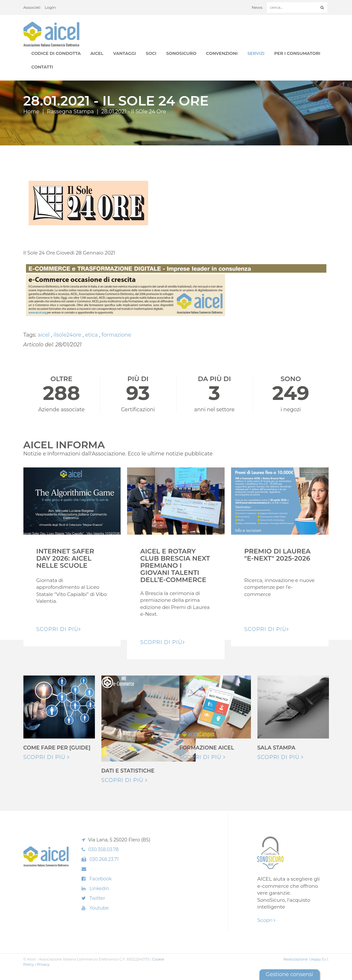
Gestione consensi (289, 974)
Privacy (43, 964)
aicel (44, 335)
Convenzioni (222, 53)
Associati (32, 7)
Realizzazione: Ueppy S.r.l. (306, 959)
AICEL (97, 53)
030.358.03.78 (103, 850)
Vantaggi (124, 53)
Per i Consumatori (297, 53)
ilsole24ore (68, 335)
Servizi (256, 53)
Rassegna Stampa (70, 112)
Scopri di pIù (59, 629)
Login (50, 7)
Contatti (42, 67)
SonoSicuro (181, 53)
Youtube (99, 908)
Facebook (100, 879)
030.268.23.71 (104, 859)
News (257, 7)
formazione (117, 335)
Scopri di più (46, 757)
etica (92, 335)
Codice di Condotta (56, 53)
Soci (151, 53)
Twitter (97, 898)
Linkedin (99, 888)
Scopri (266, 920)
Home (32, 112)
